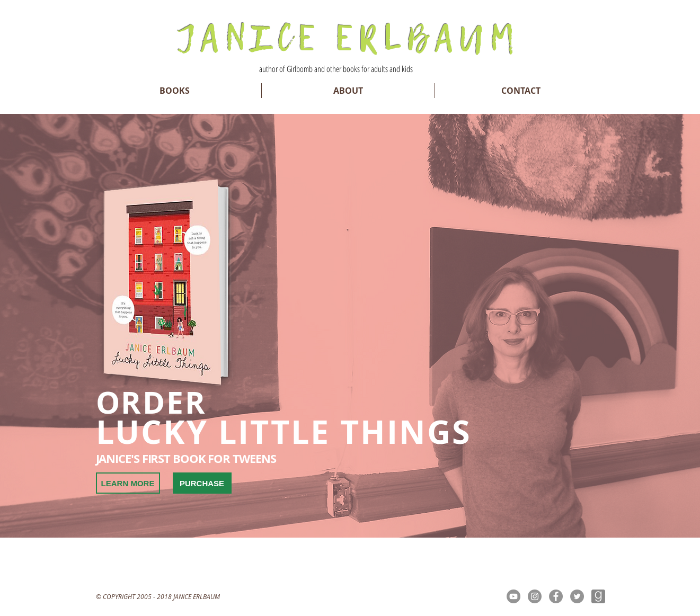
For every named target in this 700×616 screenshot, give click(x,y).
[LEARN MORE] (128, 483)
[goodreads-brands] (598, 596)
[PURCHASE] (202, 483)
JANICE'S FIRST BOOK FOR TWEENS (186, 458)
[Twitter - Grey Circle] (577, 596)
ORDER (151, 402)
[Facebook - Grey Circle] (556, 596)
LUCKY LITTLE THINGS (284, 432)
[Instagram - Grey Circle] (535, 596)
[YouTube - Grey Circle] (513, 596)
